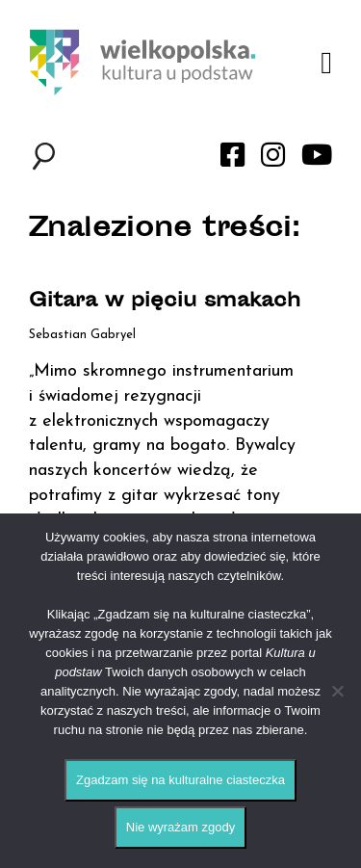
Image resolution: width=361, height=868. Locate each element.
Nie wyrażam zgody (180, 827)
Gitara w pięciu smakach (165, 302)
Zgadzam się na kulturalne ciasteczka (180, 780)
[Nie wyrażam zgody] (337, 691)
